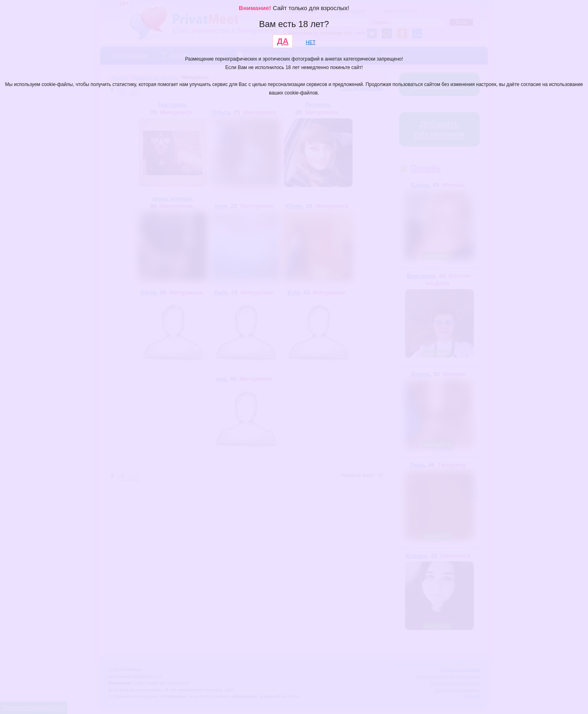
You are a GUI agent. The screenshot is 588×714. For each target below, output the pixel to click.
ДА (283, 41)
